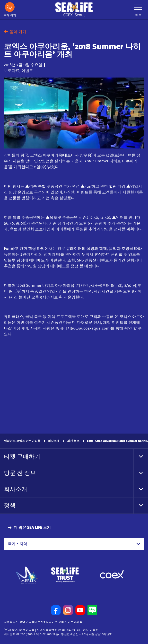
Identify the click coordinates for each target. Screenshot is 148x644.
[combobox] (74, 544)
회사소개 (54, 441)
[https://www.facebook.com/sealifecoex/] (56, 610)
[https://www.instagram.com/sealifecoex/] (68, 610)
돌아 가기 (15, 32)
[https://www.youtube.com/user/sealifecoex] (80, 610)
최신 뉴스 (73, 441)
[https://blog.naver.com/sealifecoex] (92, 610)
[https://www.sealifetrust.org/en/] (65, 575)
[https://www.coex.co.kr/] (112, 575)
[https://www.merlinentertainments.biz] (27, 575)
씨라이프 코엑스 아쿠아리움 (22, 441)
